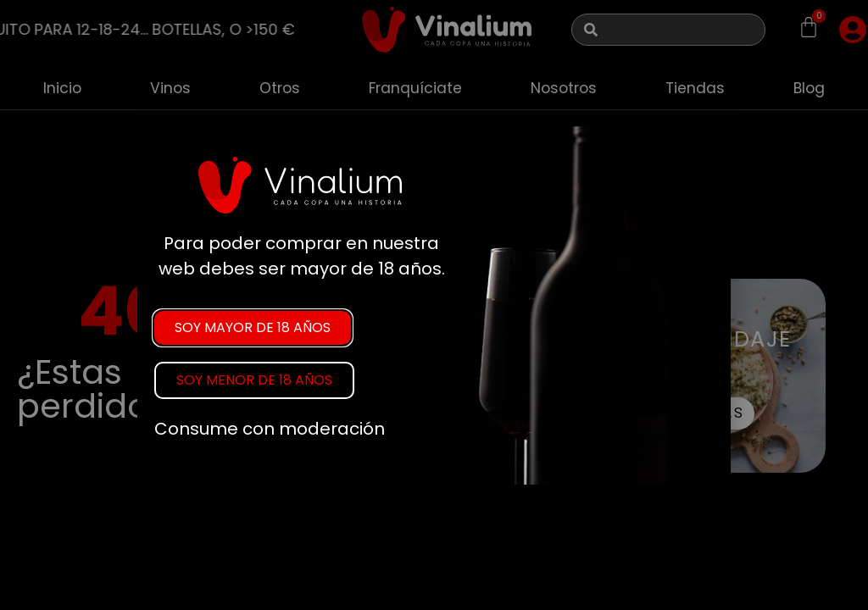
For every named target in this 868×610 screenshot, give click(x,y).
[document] (434, 305)
